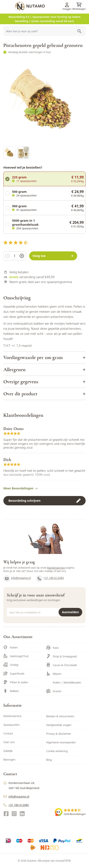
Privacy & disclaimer (59, 734)
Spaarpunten (12, 725)
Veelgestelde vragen (59, 725)
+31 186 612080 (50, 579)
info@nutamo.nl (17, 579)
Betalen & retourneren (60, 716)
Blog (49, 760)
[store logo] (51, 7)
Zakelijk (8, 751)
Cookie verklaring (57, 751)
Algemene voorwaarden (61, 742)
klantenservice (56, 568)
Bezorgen (9, 759)
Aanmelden (70, 612)
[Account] (67, 5)
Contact (8, 733)
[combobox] (44, 31)
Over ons (9, 742)
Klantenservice (12, 716)
